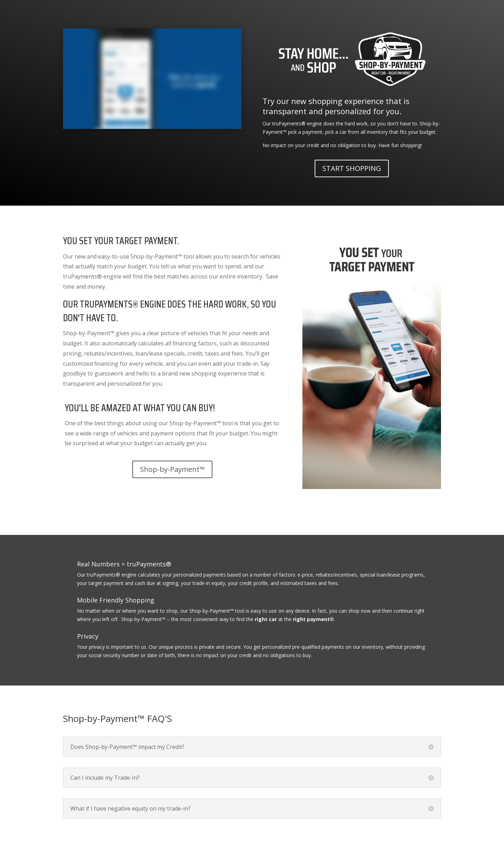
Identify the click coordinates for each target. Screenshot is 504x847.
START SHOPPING (352, 168)
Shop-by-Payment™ (172, 469)
